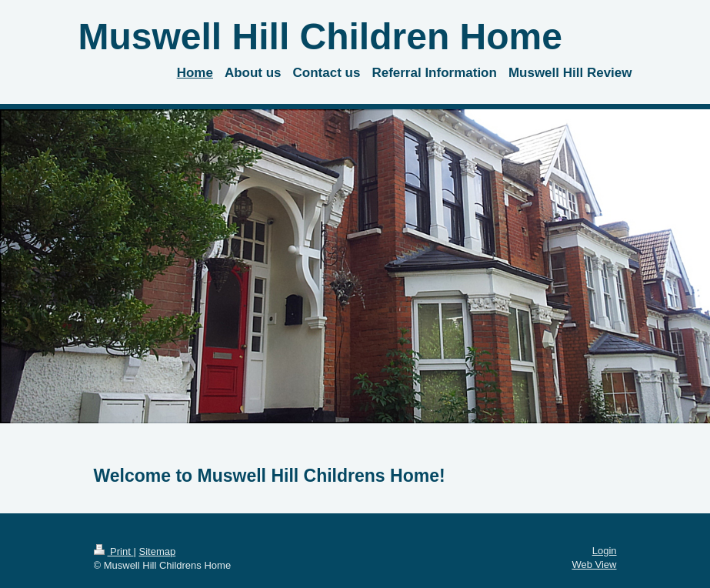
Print (114, 551)
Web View (594, 565)
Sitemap (157, 551)
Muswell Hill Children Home (320, 37)
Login (605, 551)
